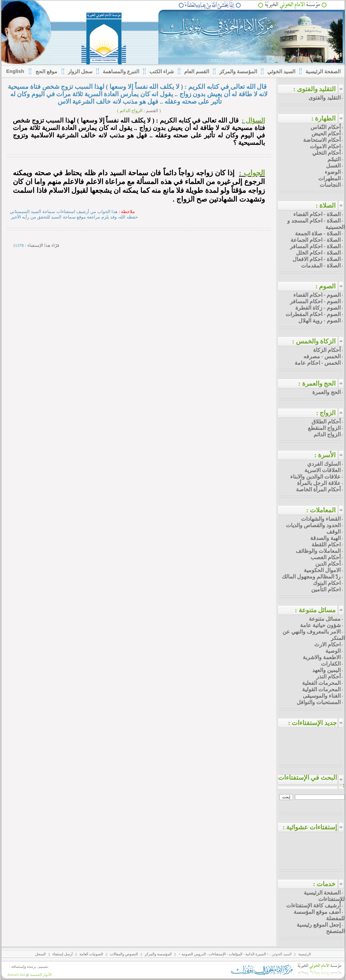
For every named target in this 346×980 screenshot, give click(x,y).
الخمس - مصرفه (322, 356)
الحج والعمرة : (317, 383)
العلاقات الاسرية (323, 470)
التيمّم (334, 159)
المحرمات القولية (321, 689)
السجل (40, 954)
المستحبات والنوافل (319, 702)
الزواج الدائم (327, 434)
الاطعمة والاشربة (322, 657)
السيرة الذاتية (256, 954)
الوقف (333, 532)
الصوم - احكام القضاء (317, 295)
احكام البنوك (327, 583)
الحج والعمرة (326, 392)
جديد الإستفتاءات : (316, 723)
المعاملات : (321, 510)
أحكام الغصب (326, 557)
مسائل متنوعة (325, 619)
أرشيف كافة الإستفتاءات (313, 906)
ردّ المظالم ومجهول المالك (311, 577)
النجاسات (330, 185)
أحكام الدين (328, 564)
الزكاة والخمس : (314, 341)
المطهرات (329, 178)
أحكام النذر (328, 677)
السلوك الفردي (324, 464)
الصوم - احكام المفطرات (313, 314)
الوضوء (333, 172)
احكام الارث (327, 644)
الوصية (333, 651)
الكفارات (331, 664)
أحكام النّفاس (326, 127)
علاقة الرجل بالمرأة (319, 483)
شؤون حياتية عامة (320, 625)
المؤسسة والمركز (158, 954)
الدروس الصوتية (194, 954)
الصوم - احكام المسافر (315, 301)
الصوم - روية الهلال (319, 321)
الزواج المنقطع (324, 428)
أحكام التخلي (326, 153)
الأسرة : (325, 455)
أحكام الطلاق (326, 422)
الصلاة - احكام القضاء (317, 214)
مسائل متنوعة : (315, 610)
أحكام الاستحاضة (322, 140)
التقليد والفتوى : (315, 89)
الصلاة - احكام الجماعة (316, 240)
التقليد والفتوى (325, 98)
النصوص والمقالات (124, 954)
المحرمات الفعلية (321, 683)
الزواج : (326, 413)
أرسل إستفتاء (63, 954)
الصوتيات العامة (91, 954)
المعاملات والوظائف (318, 551)
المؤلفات (236, 954)
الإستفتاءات (217, 954)
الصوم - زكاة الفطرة (318, 308)
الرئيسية (305, 954)
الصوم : (325, 286)
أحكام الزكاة (327, 350)
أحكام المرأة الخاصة (318, 489)
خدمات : (324, 884)
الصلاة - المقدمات (321, 266)
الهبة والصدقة (325, 538)
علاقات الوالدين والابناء (315, 477)
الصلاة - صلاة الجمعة (318, 234)
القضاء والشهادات (321, 519)
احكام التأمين (326, 589)
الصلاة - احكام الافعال (317, 259)
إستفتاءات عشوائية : (314, 827)
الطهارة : (323, 118)
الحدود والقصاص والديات (313, 525)
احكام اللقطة (326, 545)
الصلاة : (326, 205)
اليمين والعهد (326, 670)
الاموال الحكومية (322, 570)
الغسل (333, 166)
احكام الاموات (325, 146)
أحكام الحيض (326, 134)
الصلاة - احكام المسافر (315, 246)
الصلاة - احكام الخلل (318, 253)
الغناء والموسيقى (322, 696)
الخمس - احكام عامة (318, 363)
